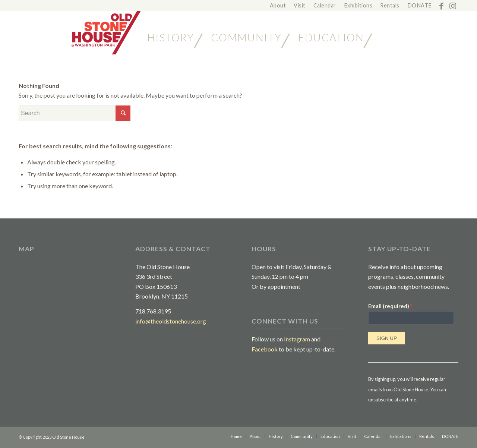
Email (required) (390, 306)
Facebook (265, 349)
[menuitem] (278, 6)
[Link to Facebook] (441, 6)
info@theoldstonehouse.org (171, 321)
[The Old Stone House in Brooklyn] (80, 33)
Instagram (297, 339)
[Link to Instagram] (453, 6)
